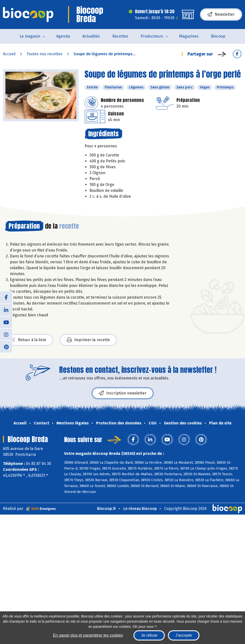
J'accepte (184, 635)
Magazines (189, 36)
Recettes (120, 36)
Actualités (91, 36)
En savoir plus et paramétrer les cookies (88, 635)
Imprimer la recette (88, 340)
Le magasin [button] (30, 36)
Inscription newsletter (123, 393)
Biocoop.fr (107, 509)
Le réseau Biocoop (140, 509)
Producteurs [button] (152, 36)
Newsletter (221, 14)
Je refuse (149, 635)
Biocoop (218, 36)
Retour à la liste (29, 340)
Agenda (63, 36)
